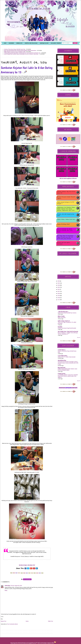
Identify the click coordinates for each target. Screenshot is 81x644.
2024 (59, 285)
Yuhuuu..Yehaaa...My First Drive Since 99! (66, 192)
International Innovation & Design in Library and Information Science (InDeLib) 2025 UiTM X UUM (68, 363)
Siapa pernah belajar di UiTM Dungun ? (66, 203)
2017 (59, 300)
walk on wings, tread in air (64, 321)
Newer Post (4, 621)
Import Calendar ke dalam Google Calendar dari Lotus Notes (65, 231)
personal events (27, 579)
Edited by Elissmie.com (23, 643)
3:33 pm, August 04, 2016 (16, 586)
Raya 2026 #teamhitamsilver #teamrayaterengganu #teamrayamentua (20, 50)
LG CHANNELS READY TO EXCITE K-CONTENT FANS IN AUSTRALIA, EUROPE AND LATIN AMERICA (68, 376)
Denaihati (60, 327)
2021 (59, 291)
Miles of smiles (61, 316)
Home (27, 621)
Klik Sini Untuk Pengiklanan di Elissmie (68, 178)
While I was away (62, 318)
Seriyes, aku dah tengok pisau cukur (66, 215)
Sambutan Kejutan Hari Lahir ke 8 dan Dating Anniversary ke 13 (27, 70)
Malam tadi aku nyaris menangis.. (64, 243)
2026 (59, 281)
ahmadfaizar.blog (62, 360)
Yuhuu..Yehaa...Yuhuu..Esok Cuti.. (66, 220)
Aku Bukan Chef (31, 565)
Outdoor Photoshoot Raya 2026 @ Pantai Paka (15, 49)
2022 (59, 289)
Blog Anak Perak (62, 368)
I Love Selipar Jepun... (63, 356)
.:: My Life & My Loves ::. (63, 312)
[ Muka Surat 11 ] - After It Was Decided (67, 357)
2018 (59, 298)
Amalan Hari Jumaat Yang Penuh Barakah (67, 328)
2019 (59, 296)
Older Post (50, 621)
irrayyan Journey (62, 374)
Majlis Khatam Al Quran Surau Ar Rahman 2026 (15, 52)
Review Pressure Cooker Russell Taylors (66, 198)
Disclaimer (45, 643)
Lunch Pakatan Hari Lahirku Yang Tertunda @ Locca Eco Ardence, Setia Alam (21, 54)
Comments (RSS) (51, 643)
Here (17, 643)
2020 (59, 294)
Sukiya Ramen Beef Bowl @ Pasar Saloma (67, 313)
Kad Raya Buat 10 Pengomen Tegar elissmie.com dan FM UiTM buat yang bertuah (65, 237)
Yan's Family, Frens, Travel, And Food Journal (68, 331)
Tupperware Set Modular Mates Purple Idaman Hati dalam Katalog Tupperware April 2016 (66, 209)
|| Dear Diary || (62, 350)
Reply (6, 590)
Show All (79, 337)
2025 (59, 283)
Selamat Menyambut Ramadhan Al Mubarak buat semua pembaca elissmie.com (22, 53)
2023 (59, 287)
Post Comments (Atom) (12, 624)
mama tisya (7, 586)
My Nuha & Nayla (23, 565)
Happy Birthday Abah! (63, 224)
